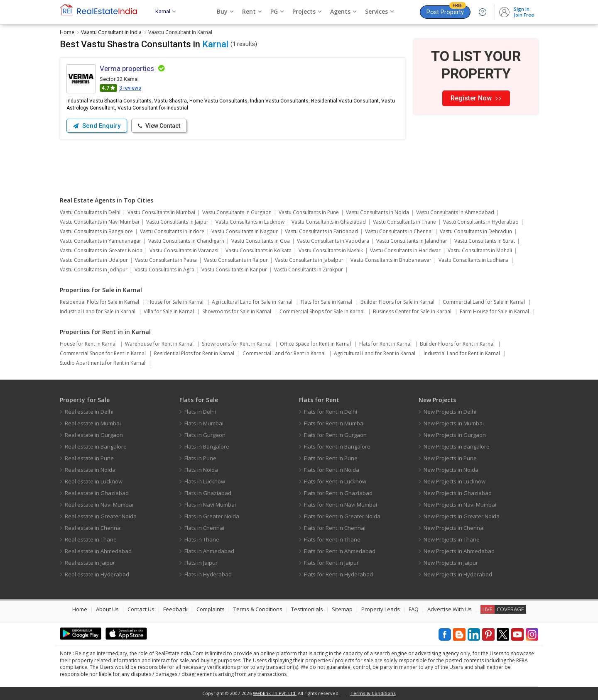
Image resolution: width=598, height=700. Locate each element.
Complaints (211, 609)
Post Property (446, 11)
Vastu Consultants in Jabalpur (309, 260)
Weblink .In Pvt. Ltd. (275, 693)
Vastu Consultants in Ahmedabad (455, 212)
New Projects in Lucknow (455, 481)
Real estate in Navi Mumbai (99, 505)
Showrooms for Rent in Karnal (237, 344)
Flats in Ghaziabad (208, 493)
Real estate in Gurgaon (94, 435)
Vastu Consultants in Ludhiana (474, 260)
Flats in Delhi (200, 412)
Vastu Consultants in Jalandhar (412, 241)
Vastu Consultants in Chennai (399, 231)
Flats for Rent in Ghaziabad (338, 493)
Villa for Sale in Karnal (169, 311)
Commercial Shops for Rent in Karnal (103, 353)
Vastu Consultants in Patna (166, 260)
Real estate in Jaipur (90, 563)
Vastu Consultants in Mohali (480, 250)
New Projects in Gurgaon (455, 435)
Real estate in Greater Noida (101, 516)
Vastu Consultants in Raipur (236, 260)
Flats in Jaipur (201, 563)
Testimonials (307, 609)
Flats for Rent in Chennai (335, 528)
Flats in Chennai (204, 528)
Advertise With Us (450, 609)
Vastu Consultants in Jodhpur (94, 270)
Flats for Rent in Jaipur (331, 563)
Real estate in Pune (89, 458)
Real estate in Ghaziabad (97, 493)
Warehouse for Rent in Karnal (159, 344)
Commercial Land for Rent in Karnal (284, 353)
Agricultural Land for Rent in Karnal (375, 353)
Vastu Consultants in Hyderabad (481, 222)
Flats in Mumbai (204, 423)
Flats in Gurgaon (205, 435)
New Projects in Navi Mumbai (460, 505)
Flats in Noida (201, 470)
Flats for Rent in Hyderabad (338, 574)
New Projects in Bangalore (457, 446)
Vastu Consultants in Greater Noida (101, 250)
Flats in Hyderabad (208, 574)
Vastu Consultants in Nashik (331, 250)
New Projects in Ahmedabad (459, 551)
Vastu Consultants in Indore (172, 231)
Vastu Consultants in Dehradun (476, 231)
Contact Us (141, 609)
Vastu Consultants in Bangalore (96, 231)
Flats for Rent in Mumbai (334, 423)
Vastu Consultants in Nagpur (245, 231)
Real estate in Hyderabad (97, 574)
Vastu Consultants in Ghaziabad (329, 222)
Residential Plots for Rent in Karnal (194, 353)
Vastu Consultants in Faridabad (321, 231)
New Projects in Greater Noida (462, 516)
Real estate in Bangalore (96, 446)
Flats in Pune (200, 458)
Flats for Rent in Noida (332, 470)
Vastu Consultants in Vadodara (333, 241)
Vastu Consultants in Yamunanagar (100, 241)
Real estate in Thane (91, 539)
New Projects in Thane (452, 539)
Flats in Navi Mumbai (210, 505)
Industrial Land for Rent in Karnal (462, 353)
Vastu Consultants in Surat (485, 241)
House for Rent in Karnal (88, 344)
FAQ (414, 609)
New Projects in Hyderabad (458, 574)
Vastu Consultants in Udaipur (94, 260)
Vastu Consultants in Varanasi (184, 250)
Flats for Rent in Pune (331, 458)
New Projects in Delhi (450, 412)
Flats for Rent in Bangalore (337, 446)
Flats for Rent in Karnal (385, 344)
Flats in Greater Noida (212, 516)
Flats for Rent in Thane (332, 539)
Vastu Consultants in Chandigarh (186, 241)
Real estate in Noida (90, 470)
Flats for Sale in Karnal (326, 302)
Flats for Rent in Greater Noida (342, 516)
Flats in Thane (202, 539)
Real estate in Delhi (89, 412)
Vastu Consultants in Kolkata (259, 250)
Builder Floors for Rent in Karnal (457, 344)
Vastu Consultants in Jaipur (177, 222)
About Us (107, 609)
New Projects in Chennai (454, 528)
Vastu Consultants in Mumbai (161, 212)
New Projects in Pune (450, 458)
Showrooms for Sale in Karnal (237, 311)
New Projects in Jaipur (451, 563)
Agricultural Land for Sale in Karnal (252, 302)
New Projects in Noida (451, 470)
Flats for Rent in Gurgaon (335, 435)
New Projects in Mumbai (454, 423)
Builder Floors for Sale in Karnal (397, 302)
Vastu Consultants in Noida (377, 212)
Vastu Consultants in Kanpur (234, 270)
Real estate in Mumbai (93, 423)
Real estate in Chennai (93, 528)
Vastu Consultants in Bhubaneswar (391, 260)
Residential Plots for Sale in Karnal (99, 302)
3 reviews (130, 88)
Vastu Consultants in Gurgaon (237, 212)
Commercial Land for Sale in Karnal (484, 302)
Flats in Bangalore (207, 446)
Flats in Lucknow (205, 481)
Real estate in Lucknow (94, 481)
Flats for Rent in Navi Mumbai (341, 505)
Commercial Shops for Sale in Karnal (322, 311)
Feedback (175, 609)
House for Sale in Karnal (175, 302)
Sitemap (342, 609)
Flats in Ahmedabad (209, 551)
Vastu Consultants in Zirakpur (309, 270)
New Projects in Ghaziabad (458, 493)
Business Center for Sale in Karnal (412, 311)
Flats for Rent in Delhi (331, 412)
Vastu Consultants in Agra (164, 270)
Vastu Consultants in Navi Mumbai (99, 222)
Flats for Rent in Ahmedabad (340, 551)
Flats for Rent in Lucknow (335, 481)
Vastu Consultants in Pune (309, 212)
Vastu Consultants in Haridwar (405, 250)
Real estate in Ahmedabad (98, 551)
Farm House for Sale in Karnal (494, 311)
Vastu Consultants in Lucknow (250, 222)
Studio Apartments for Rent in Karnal (103, 363)
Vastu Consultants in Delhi (90, 212)
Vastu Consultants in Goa (261, 241)
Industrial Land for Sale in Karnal (98, 311)
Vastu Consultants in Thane (404, 222)
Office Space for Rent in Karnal (315, 344)
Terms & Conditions (258, 609)
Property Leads (381, 609)
